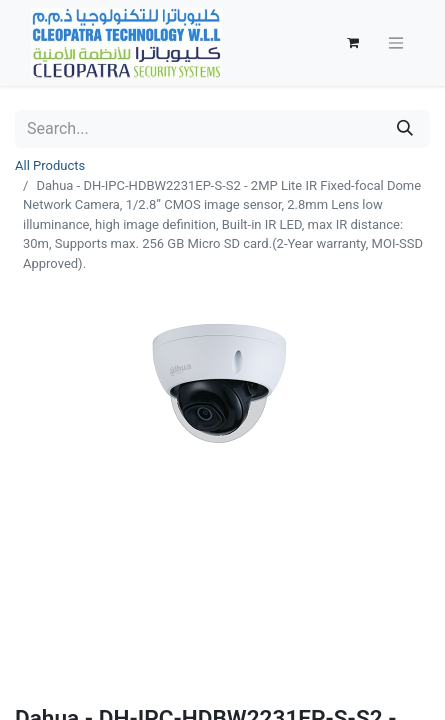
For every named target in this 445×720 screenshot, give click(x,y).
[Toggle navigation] (396, 43)
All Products (50, 165)
